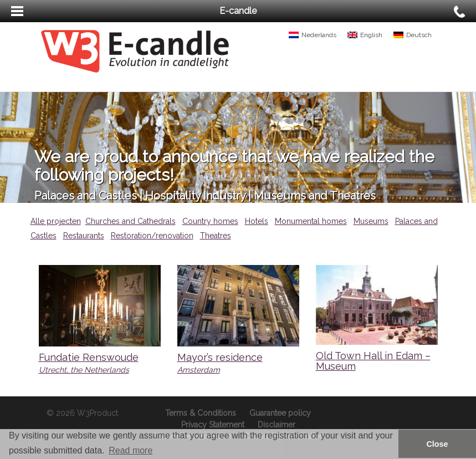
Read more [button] (130, 450)
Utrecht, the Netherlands (84, 370)
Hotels (257, 221)
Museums (371, 221)
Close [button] (437, 444)
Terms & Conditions (201, 413)
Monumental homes (311, 221)
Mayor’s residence (220, 357)
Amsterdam (199, 370)
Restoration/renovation (152, 236)
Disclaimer (277, 425)
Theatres (216, 236)
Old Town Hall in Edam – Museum (373, 361)
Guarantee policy (280, 413)
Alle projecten (56, 221)
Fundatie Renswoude (89, 357)
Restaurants (84, 236)
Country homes (210, 221)
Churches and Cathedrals (130, 221)
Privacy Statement (213, 425)
